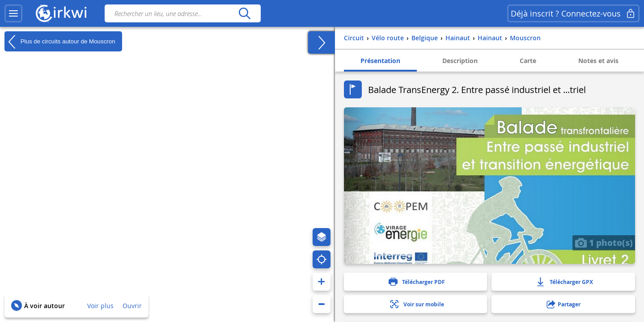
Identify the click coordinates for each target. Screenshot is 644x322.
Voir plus (100, 306)
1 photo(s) (604, 242)
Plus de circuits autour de (60, 42)
